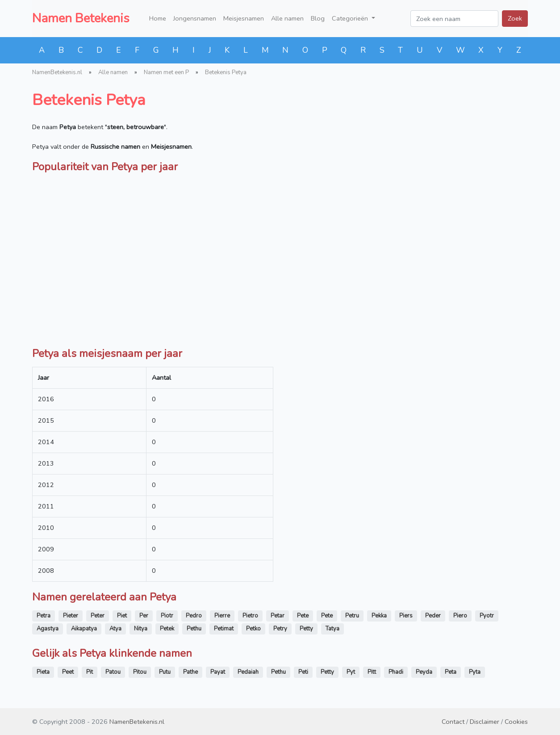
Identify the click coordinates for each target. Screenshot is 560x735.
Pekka (379, 616)
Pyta (475, 672)
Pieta (43, 672)
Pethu (194, 629)
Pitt (372, 672)
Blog (318, 18)
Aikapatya (84, 629)
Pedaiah (248, 672)
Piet (122, 616)
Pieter (71, 616)
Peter (98, 616)
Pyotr (487, 616)
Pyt (351, 672)
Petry (280, 629)
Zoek (515, 18)
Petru (352, 616)
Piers (406, 616)
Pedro (194, 616)
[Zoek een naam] (454, 19)
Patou (113, 672)
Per (144, 616)
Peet (68, 672)
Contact (453, 722)
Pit (90, 672)
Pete (303, 616)
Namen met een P (166, 72)
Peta (451, 672)
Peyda (424, 672)
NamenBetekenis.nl (57, 72)
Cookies (516, 722)
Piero (460, 616)
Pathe (190, 672)
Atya (115, 629)
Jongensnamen (195, 18)
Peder (433, 616)
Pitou (140, 672)
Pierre (222, 616)
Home (158, 18)
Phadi (396, 672)
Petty (306, 629)
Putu (165, 672)
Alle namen (287, 18)
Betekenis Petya (226, 72)
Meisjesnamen (244, 18)
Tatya (332, 629)
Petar (278, 616)
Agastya (48, 629)
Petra (44, 616)
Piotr (167, 616)
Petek (167, 629)
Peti (303, 672)
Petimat (224, 629)
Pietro (250, 616)
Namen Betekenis (81, 18)
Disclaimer (485, 722)
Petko (253, 629)
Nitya (141, 629)
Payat (218, 672)
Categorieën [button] (351, 18)
